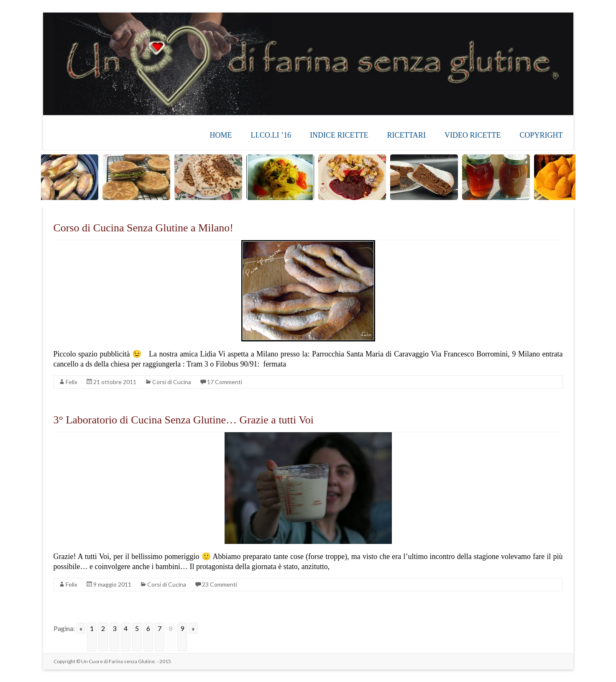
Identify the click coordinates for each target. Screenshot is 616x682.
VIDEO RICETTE (473, 135)
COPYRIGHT (541, 135)
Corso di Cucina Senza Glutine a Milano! (143, 228)
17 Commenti (225, 382)
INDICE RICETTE (339, 135)
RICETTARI (406, 135)
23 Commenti (220, 584)
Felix (72, 382)
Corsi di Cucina (172, 382)
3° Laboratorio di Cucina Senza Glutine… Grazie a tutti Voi (184, 420)
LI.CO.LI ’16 (271, 135)
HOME (221, 135)
